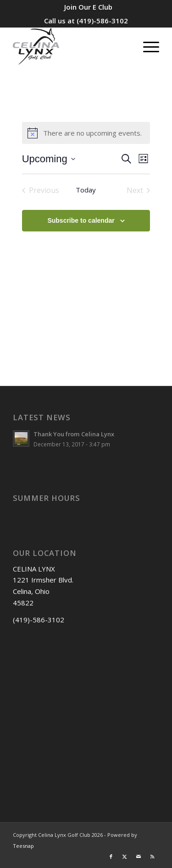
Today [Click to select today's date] (86, 190)
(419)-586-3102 (102, 21)
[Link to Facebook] (111, 857)
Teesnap (23, 846)
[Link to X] (125, 857)
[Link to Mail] (139, 857)
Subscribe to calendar (81, 220)
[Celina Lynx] (71, 46)
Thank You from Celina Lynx (74, 434)
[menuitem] (88, 7)
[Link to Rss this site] (152, 857)
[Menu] (147, 46)
